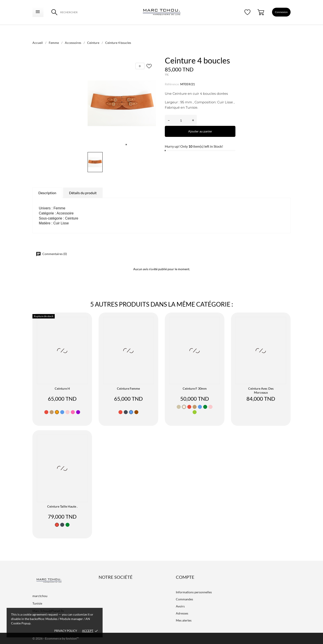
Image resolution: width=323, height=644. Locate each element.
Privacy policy (66, 631)
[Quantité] (181, 120)
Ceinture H (62, 388)
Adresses (182, 613)
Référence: (172, 84)
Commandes (184, 599)
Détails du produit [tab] (83, 193)
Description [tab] (47, 193)
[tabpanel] (122, 103)
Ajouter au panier (200, 131)
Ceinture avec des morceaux (261, 390)
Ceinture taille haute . (62, 506)
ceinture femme (128, 388)
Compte (185, 577)
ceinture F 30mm (195, 388)
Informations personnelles (194, 592)
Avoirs (180, 606)
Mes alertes (184, 620)
